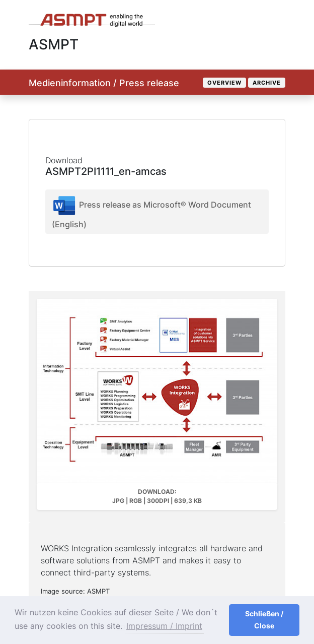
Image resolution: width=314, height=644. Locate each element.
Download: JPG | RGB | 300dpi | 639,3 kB (157, 496)
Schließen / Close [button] (264, 620)
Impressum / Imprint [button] (164, 626)
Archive (267, 83)
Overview (224, 83)
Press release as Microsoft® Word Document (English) (151, 211)
